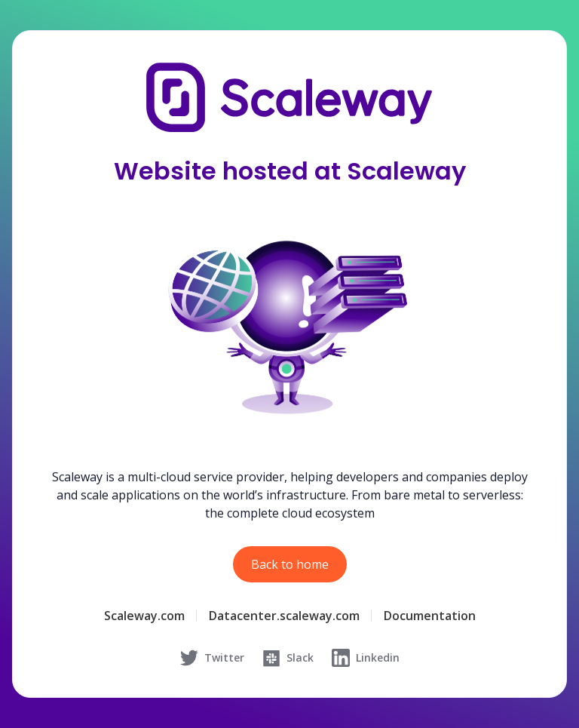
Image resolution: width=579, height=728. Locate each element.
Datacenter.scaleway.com (284, 616)
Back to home (290, 564)
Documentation (430, 616)
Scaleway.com (144, 616)
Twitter (212, 658)
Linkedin (366, 658)
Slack (288, 658)
